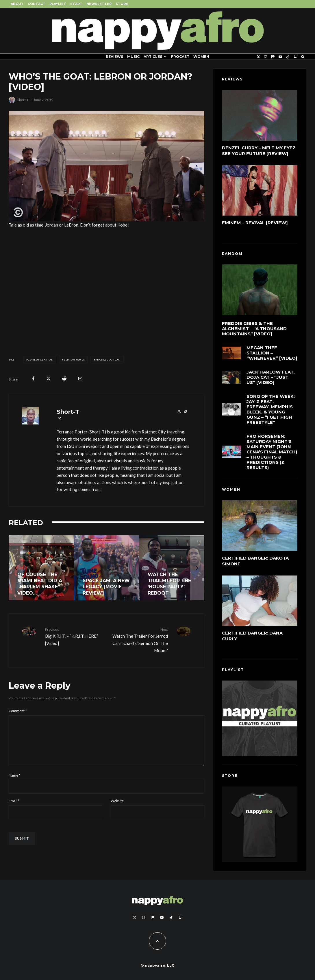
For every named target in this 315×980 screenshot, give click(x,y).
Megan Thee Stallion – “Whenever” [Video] (272, 353)
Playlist (58, 4)
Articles (153, 57)
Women (201, 57)
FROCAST (180, 57)
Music (133, 57)
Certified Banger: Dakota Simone (255, 561)
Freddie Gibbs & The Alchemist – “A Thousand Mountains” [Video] (254, 329)
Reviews (114, 57)
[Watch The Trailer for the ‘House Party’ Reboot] (172, 568)
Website (117, 810)
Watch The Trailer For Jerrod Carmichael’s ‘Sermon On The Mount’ (139, 640)
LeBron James (74, 360)
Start (76, 4)
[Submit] (64, 379)
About (17, 4)
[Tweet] (48, 379)
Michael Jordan (108, 360)
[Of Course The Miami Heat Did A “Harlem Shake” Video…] (41, 568)
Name (14, 785)
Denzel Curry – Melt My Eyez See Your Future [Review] (259, 151)
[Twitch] (295, 57)
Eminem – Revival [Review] (255, 223)
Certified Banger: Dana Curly (252, 636)
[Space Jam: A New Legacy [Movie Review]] (107, 568)
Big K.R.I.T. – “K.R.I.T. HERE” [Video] (74, 636)
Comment (18, 711)
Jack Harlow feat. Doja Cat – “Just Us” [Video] (271, 379)
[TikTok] (288, 57)
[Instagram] (266, 57)
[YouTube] (280, 57)
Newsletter (99, 4)
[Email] (80, 379)
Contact (37, 4)
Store (122, 4)
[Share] (33, 379)
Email (14, 810)
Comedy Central (40, 360)
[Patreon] (273, 57)
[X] (258, 57)
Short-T (23, 100)
